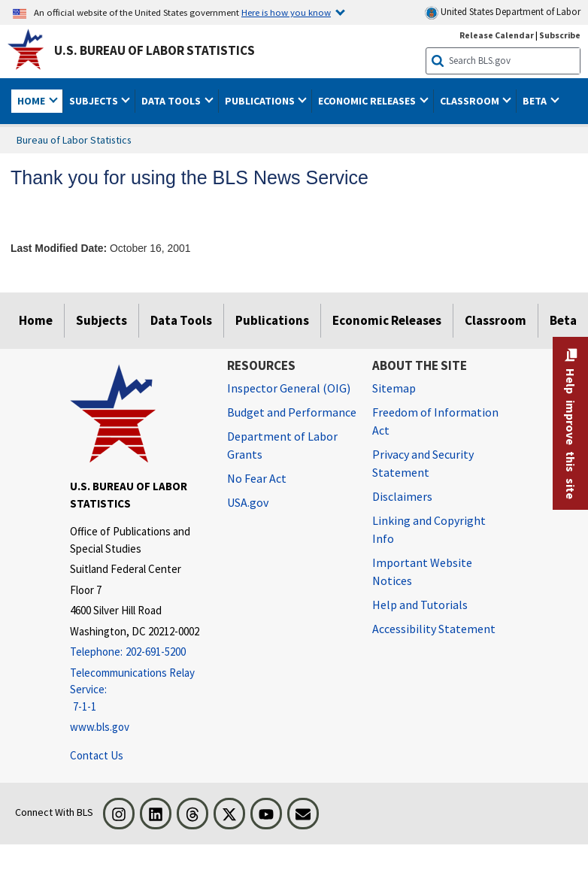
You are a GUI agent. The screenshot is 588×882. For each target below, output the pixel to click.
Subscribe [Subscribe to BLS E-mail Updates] (560, 35)
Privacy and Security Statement (423, 463)
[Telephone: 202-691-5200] (137, 652)
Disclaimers (402, 496)
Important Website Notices (422, 571)
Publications (272, 320)
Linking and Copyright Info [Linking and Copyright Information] (429, 529)
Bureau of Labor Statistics (74, 140)
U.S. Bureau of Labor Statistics (155, 50)
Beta (563, 320)
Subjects (102, 320)
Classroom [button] (471, 101)
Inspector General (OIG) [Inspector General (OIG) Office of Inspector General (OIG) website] (289, 388)
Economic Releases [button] (368, 101)
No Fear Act (257, 478)
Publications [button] (261, 101)
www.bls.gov (100, 727)
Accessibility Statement (434, 629)
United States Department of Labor (503, 12)
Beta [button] (536, 101)
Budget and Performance (292, 412)
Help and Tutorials (420, 605)
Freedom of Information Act (435, 421)
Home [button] (32, 101)
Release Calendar (497, 35)
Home (36, 320)
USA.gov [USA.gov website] (248, 502)
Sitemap (394, 388)
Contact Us (97, 755)
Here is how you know (286, 12)
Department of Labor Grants (282, 445)
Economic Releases (387, 320)
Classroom (496, 320)
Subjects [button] (95, 101)
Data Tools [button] (172, 101)
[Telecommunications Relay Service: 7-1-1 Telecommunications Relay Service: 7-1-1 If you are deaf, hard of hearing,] (137, 690)
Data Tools (181, 320)
